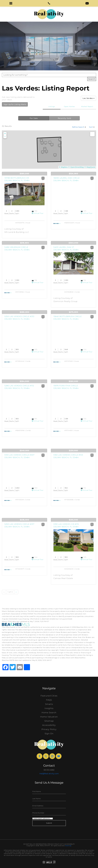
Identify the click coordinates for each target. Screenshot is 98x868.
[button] (11, 3)
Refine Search (79, 127)
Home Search (49, 713)
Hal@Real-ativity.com (49, 774)
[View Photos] (33, 211)
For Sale (34, 118)
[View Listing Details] (24, 194)
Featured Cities (49, 696)
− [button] (5, 137)
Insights (49, 708)
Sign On (49, 734)
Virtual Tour (38, 213)
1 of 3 (10, 592)
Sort (92, 127)
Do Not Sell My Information (35, 844)
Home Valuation (49, 717)
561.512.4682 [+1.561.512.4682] (49, 770)
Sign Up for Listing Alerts (15, 104)
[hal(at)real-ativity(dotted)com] (87, 4)
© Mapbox (63, 167)
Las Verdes (88, 98)
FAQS (49, 700)
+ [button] (5, 134)
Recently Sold (64, 118)
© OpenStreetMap (76, 167)
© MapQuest (90, 167)
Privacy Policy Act (55, 844)
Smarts (49, 704)
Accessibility (49, 725)
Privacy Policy (49, 729)
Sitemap (49, 721)
